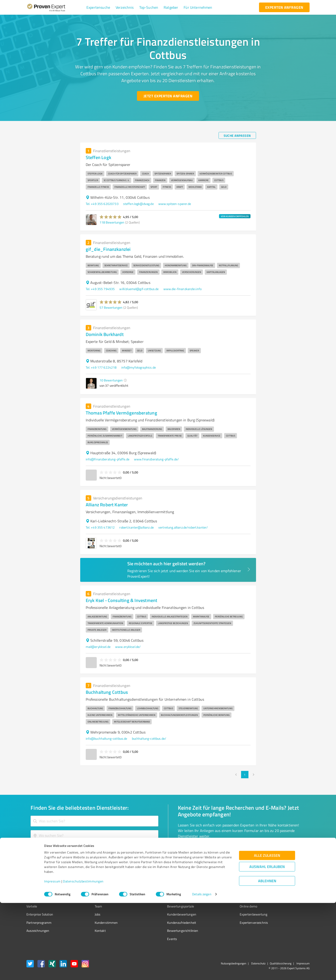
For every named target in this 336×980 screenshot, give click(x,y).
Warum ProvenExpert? (101, 890)
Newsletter (222, 898)
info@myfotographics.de (139, 367)
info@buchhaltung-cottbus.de (107, 738)
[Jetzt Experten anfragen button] (168, 96)
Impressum (52, 959)
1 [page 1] (245, 775)
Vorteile (32, 906)
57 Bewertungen (111, 307)
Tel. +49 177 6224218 (101, 367)
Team (90, 906)
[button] (98, 7)
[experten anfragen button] (284, 7)
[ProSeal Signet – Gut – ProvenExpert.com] (292, 899)
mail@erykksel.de (98, 647)
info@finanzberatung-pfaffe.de (108, 459)
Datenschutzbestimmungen (83, 959)
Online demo (223, 906)
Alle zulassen (267, 933)
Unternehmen (96, 898)
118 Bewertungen (112, 222)
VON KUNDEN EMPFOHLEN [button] (235, 216)
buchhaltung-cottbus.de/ (149, 738)
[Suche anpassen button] (237, 135)
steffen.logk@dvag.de (138, 204)
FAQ (153, 898)
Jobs (89, 914)
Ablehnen (267, 958)
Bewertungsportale (163, 906)
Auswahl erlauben (267, 944)
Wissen (155, 890)
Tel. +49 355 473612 (100, 527)
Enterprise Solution (40, 914)
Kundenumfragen (38, 898)
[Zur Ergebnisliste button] (55, 850)
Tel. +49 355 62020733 (102, 204)
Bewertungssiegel (39, 890)
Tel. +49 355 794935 (100, 289)
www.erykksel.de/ (128, 647)
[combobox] (94, 821)
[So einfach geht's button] (202, 850)
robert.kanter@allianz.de (137, 527)
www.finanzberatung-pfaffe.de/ (156, 459)
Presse (219, 890)
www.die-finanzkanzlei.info (183, 289)
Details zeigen (202, 971)
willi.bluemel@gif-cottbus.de (139, 289)
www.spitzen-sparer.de (175, 204)
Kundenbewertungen (164, 914)
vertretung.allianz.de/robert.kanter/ (183, 527)
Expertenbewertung (228, 914)
